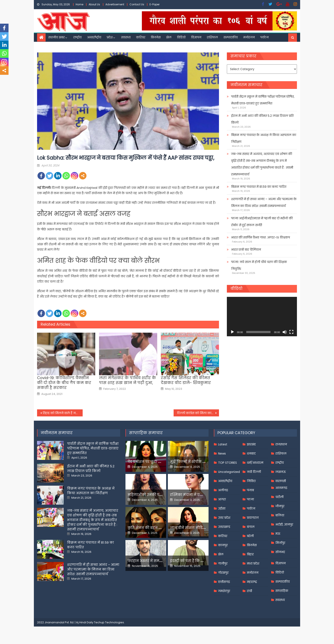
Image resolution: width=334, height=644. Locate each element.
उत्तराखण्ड (224, 527)
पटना (250, 499)
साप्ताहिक (282, 591)
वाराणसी (281, 481)
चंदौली (279, 497)
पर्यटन (264, 37)
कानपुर (223, 545)
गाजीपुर (223, 563)
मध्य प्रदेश (253, 563)
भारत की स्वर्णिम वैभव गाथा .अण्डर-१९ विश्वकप (261, 237)
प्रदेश (110, 37)
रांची (249, 591)
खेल (169, 37)
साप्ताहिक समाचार (146, 433)
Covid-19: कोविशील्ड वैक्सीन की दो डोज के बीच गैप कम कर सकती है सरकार (64, 383)
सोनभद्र (280, 552)
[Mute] (285, 332)
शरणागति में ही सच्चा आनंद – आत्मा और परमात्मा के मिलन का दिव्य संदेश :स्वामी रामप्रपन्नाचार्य (264, 202)
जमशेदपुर (224, 591)
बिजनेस (156, 37)
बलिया (280, 515)
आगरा (222, 499)
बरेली (250, 536)
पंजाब (250, 490)
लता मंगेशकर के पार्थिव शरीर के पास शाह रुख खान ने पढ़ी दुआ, (127, 380)
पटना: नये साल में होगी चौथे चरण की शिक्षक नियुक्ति (259, 265)
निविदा (251, 481)
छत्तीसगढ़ (224, 582)
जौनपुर (280, 506)
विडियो (181, 37)
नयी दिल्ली (254, 472)
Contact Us (137, 4)
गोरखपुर (223, 573)
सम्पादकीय (231, 37)
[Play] (232, 332)
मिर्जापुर (280, 543)
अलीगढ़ (223, 490)
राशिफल (212, 37)
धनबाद (251, 453)
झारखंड (251, 444)
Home (79, 4)
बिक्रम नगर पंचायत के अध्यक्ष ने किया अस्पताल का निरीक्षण (264, 138)
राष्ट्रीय (77, 37)
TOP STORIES (227, 463)
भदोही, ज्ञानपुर (284, 524)
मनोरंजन (249, 37)
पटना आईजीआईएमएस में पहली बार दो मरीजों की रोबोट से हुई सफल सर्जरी (262, 222)
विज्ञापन (196, 37)
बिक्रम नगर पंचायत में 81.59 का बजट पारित (259, 187)
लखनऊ (281, 472)
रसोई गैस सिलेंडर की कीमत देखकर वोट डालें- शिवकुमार (186, 380)
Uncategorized (229, 472)
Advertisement (115, 4)
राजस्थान (281, 444)
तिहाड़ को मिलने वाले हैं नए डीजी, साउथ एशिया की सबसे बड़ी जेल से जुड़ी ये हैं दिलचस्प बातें (63, 413)
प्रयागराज (253, 518)
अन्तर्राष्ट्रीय (94, 37)
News (222, 453)
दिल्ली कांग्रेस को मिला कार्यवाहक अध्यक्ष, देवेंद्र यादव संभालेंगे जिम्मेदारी (198, 413)
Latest (223, 444)
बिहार (250, 554)
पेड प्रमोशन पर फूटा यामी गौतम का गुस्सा (160, 462)
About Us (94, 4)
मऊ (278, 534)
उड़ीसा (222, 508)
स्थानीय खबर (57, 37)
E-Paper (155, 4)
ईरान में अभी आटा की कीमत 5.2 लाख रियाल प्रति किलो (262, 119)
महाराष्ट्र (252, 582)
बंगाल (251, 527)
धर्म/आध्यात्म (255, 463)
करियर (141, 37)
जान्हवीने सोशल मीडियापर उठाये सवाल (201, 528)
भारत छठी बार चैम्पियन (246, 250)
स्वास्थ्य (126, 37)
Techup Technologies (109, 622)
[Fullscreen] (291, 332)
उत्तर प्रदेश (224, 518)
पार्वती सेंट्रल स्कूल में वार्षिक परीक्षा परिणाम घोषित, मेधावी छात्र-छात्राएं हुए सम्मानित (263, 100)
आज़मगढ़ (281, 488)
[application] (262, 317)
